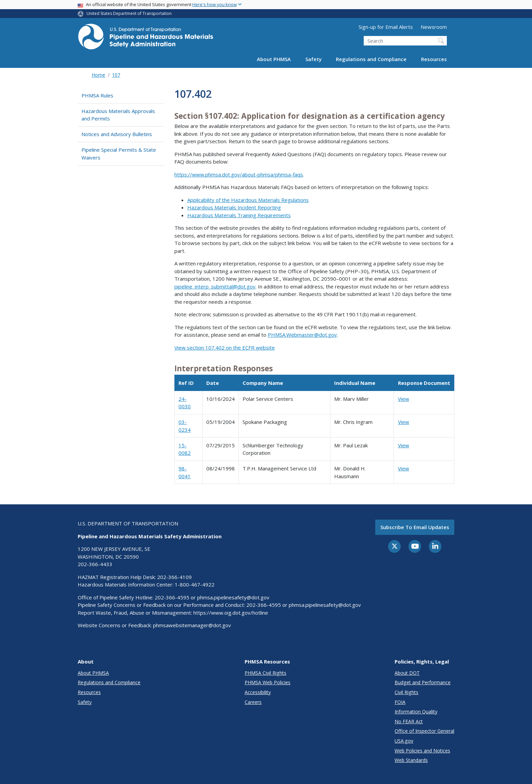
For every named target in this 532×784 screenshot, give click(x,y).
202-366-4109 (174, 577)
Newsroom (434, 27)
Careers (253, 702)
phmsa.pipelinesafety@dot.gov (233, 597)
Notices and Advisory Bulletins (117, 134)
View (404, 399)
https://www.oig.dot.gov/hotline (231, 613)
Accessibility (258, 692)
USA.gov (404, 741)
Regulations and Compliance (371, 59)
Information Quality (416, 712)
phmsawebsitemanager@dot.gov (192, 625)
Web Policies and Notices (422, 751)
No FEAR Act (409, 721)
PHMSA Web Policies (268, 682)
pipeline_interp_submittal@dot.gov (215, 286)
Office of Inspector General (424, 731)
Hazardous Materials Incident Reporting (234, 207)
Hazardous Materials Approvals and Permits (118, 115)
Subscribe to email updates (415, 527)
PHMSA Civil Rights (265, 673)
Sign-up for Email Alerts (386, 27)
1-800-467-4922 (195, 584)
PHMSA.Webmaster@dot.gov (302, 335)
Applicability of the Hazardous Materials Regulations (248, 200)
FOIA (400, 702)
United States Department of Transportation (129, 13)
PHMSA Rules (97, 95)
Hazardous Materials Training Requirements (239, 215)
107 (116, 75)
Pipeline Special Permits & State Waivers (119, 154)
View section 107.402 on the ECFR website (225, 348)
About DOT (407, 673)
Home (98, 75)
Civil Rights (406, 692)
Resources (434, 59)
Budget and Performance (423, 682)
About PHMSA (274, 59)
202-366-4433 (95, 564)
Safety (313, 59)
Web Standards (411, 760)
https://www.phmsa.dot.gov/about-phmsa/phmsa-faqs (239, 174)
